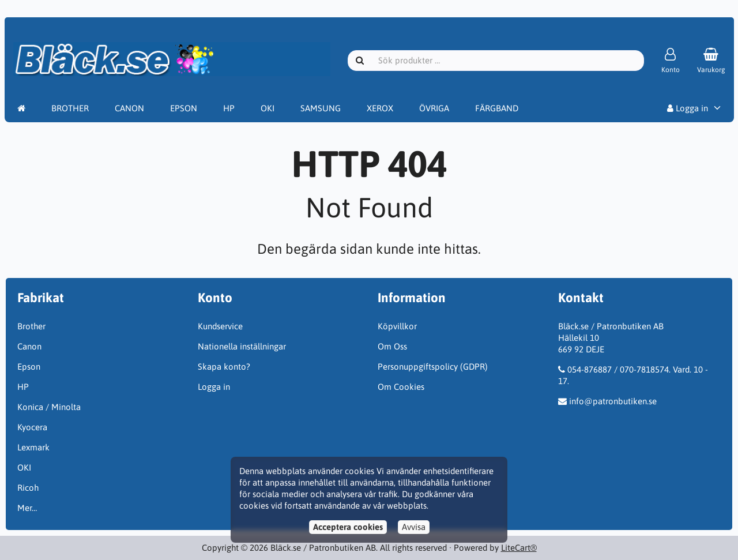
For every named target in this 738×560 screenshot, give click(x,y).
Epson (29, 367)
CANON (129, 108)
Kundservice (220, 326)
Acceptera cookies (348, 527)
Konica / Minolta (49, 407)
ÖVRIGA (434, 108)
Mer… (27, 508)
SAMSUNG (321, 108)
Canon (29, 346)
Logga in (688, 108)
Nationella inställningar (242, 346)
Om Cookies (401, 387)
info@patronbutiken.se (613, 401)
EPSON (184, 108)
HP (229, 108)
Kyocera (32, 427)
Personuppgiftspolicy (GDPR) (433, 367)
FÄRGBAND (497, 108)
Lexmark (33, 447)
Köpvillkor (397, 326)
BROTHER (70, 108)
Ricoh (28, 488)
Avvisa (414, 527)
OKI (268, 108)
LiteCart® (519, 548)
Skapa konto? (224, 367)
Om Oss (392, 346)
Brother (31, 326)
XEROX (380, 108)
